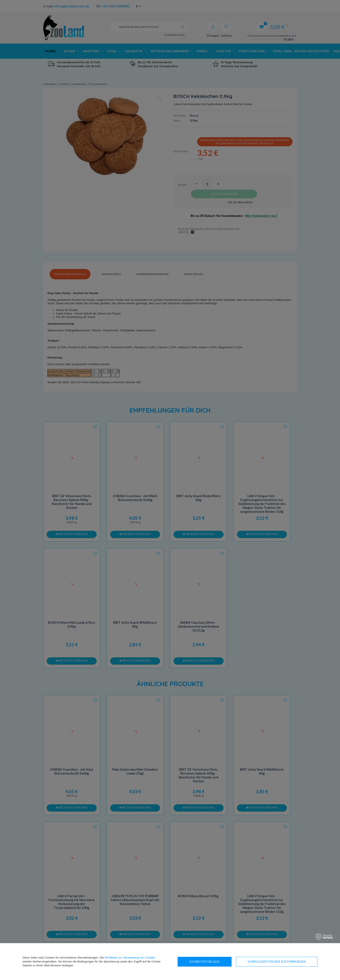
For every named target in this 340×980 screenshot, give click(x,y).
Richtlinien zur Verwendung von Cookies (130, 958)
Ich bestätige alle (291, 961)
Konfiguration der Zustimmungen (218, 961)
